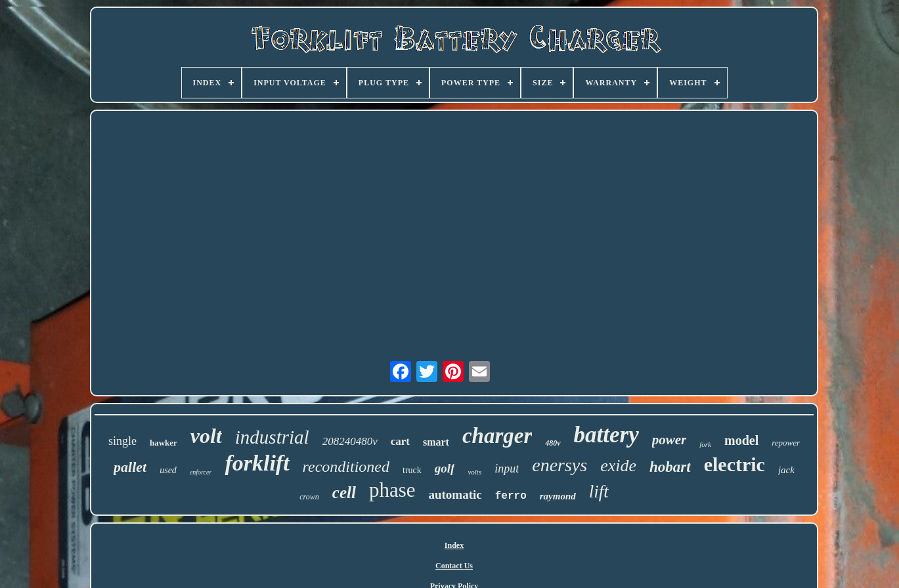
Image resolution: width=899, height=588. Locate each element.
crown (309, 497)
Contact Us (454, 566)
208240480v (350, 441)
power (669, 440)
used (168, 470)
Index (454, 545)
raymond (558, 496)
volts (474, 472)
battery (606, 435)
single (122, 441)
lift (599, 492)
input (507, 469)
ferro (511, 496)
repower (786, 443)
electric (735, 464)
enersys (559, 465)
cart (400, 441)
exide (618, 466)
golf (445, 468)
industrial (272, 437)
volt (206, 436)
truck (412, 470)
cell (344, 493)
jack (786, 470)
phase (392, 490)
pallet (130, 467)
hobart (670, 467)
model (741, 440)
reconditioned (346, 467)
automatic (455, 494)
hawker (164, 443)
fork (705, 444)
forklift (257, 463)
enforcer (201, 472)
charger (497, 436)
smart (436, 442)
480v (553, 443)
